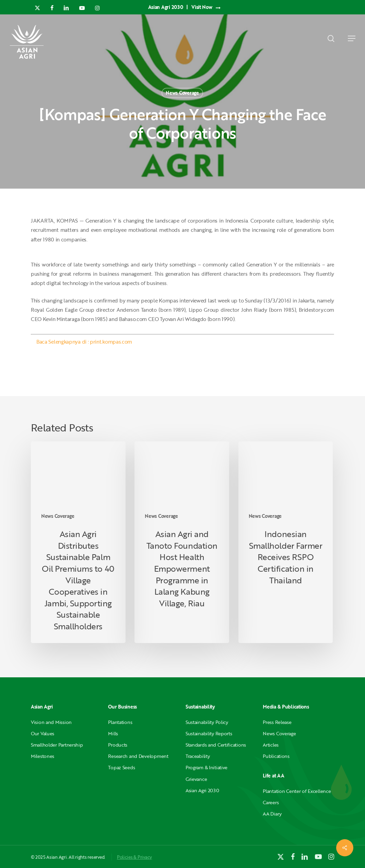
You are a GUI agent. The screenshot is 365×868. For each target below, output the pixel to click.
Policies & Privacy (134, 857)
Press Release (277, 722)
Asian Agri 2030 (202, 790)
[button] (352, 38)
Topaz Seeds (121, 767)
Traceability (198, 756)
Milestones (43, 756)
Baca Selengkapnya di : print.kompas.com (84, 342)
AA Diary (272, 814)
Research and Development (138, 756)
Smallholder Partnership (57, 745)
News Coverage (182, 93)
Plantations (120, 722)
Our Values (43, 733)
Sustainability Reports (209, 733)
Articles (271, 745)
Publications (276, 756)
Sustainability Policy (207, 722)
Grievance (196, 779)
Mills (113, 733)
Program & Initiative (207, 767)
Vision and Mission (51, 722)
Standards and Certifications (216, 745)
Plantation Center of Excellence (297, 791)
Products (118, 745)
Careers (271, 802)
